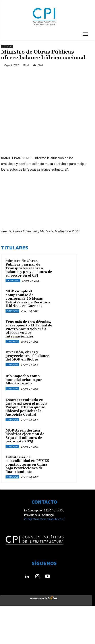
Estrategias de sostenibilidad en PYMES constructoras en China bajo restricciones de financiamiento (27, 465)
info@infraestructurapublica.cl (44, 519)
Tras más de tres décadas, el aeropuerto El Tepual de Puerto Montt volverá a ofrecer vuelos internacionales (29, 329)
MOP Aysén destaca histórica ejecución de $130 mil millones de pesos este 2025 (25, 436)
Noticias (7, 46)
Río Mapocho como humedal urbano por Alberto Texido (24, 380)
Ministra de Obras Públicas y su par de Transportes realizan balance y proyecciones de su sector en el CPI (29, 268)
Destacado (13, 281)
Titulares (12, 311)
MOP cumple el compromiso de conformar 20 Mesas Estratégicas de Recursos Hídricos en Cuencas (28, 299)
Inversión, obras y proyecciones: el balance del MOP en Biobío (27, 356)
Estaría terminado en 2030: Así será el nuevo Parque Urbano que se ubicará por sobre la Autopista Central (26, 407)
